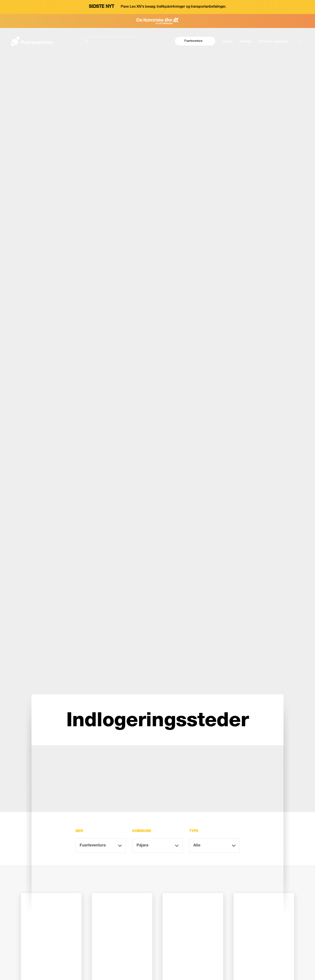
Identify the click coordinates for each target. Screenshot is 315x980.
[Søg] (113, 41)
